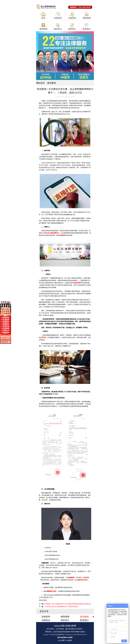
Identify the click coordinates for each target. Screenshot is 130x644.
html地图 (69, 640)
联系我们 (87, 29)
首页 (43, 18)
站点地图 (61, 640)
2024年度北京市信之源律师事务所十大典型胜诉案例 (61, 607)
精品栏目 (58, 29)
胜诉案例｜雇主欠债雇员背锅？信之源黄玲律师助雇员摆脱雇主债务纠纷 (68, 604)
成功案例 (43, 29)
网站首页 (40, 83)
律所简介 (72, 29)
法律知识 (72, 18)
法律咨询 (58, 18)
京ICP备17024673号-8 (81, 635)
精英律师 (87, 18)
